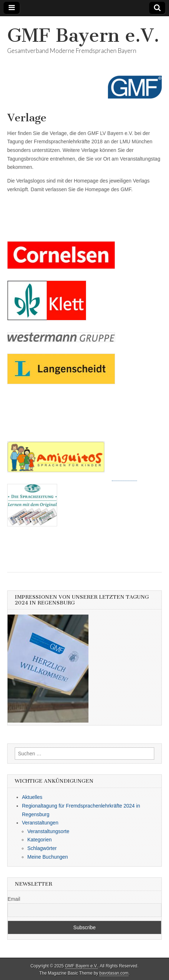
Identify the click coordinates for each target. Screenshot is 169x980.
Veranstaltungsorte (48, 831)
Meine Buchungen (48, 857)
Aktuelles (32, 797)
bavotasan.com (114, 973)
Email (14, 899)
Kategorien (40, 840)
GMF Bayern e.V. (83, 35)
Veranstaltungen (40, 823)
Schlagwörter (42, 848)
